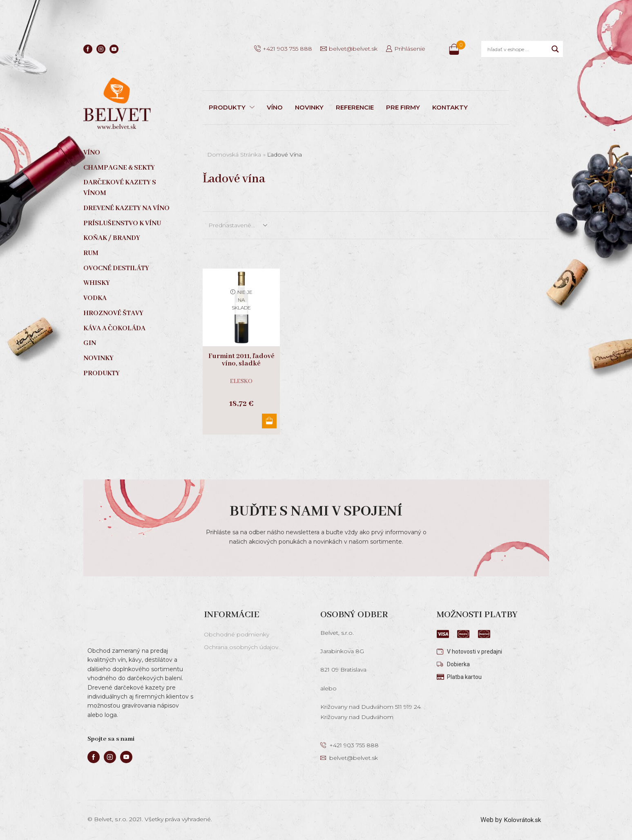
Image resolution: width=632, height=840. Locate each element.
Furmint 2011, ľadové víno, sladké (241, 360)
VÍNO (275, 107)
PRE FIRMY (403, 107)
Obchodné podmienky (237, 634)
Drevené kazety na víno (126, 208)
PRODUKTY (232, 107)
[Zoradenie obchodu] (237, 225)
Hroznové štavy (113, 313)
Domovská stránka (234, 155)
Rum (91, 253)
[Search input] (517, 49)
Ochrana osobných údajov (241, 647)
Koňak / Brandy (112, 238)
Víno (92, 153)
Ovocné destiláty (116, 268)
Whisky (97, 283)
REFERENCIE (355, 107)
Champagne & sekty (119, 168)
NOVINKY (309, 107)
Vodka (95, 298)
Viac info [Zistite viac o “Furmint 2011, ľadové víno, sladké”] (268, 421)
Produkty (102, 373)
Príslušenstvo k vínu (122, 223)
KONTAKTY (450, 107)
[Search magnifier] (555, 49)
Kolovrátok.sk (521, 820)
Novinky (98, 358)
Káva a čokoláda (114, 328)
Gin (90, 343)
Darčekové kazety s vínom (120, 188)
